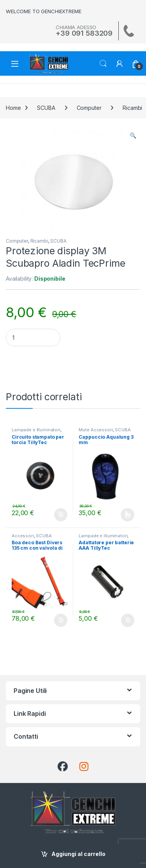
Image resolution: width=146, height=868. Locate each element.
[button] (133, 135)
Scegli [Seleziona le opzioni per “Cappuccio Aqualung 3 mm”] (128, 515)
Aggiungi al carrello (78, 854)
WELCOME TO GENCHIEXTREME (44, 11)
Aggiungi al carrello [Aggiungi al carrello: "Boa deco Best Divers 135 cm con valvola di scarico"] (61, 620)
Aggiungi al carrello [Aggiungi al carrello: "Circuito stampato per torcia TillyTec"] (61, 515)
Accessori (23, 536)
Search (103, 64)
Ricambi (39, 241)
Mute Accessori (96, 430)
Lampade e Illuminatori (36, 430)
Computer (89, 108)
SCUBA (46, 108)
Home (13, 108)
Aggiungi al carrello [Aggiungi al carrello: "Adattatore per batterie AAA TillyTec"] (128, 620)
